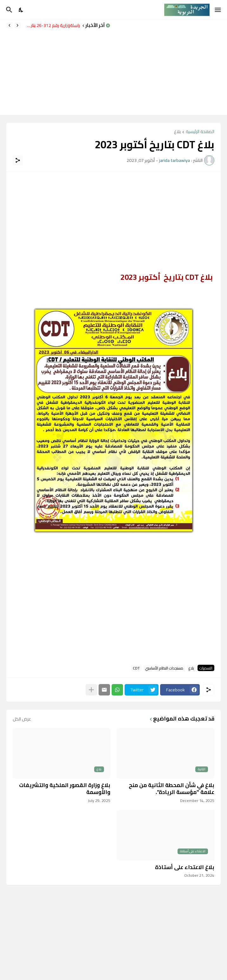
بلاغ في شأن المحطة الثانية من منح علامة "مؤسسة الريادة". (172, 789)
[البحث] (8, 10)
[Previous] (17, 25)
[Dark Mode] (21, 10)
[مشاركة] (18, 160)
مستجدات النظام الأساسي (164, 668)
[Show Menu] (218, 10)
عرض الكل (22, 719)
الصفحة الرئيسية (200, 132)
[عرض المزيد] (91, 690)
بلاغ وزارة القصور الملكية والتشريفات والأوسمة (65, 789)
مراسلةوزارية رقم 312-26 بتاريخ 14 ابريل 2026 (52, 25)
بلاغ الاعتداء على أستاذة (185, 867)
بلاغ (177, 132)
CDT (136, 668)
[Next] (10, 25)
